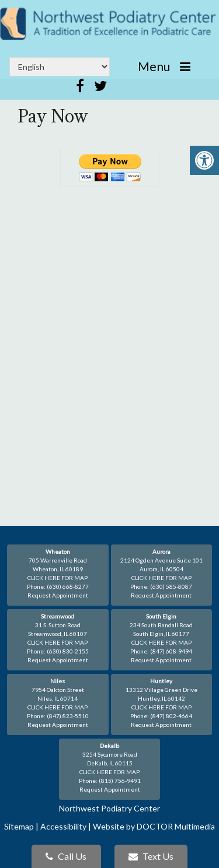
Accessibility (63, 826)
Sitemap (19, 826)
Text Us (151, 856)
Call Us (66, 856)
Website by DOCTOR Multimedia (154, 826)
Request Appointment (58, 595)
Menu (154, 66)
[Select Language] (60, 67)
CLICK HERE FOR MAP (58, 578)
